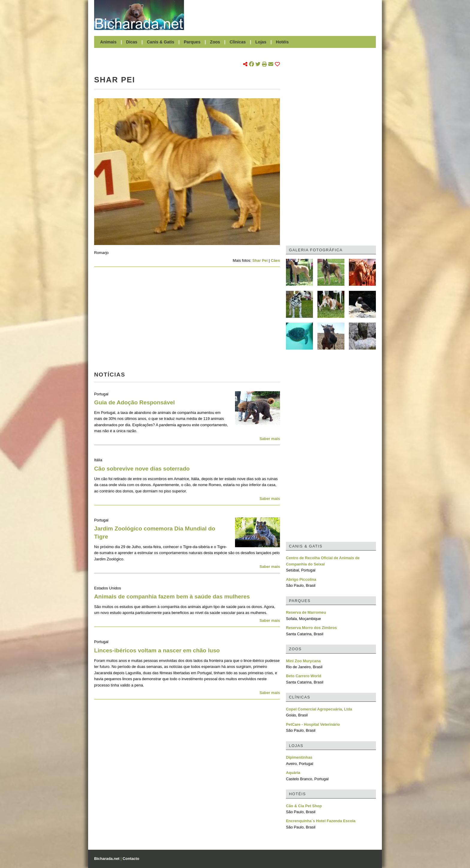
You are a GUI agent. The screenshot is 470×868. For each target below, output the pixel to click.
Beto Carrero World (304, 676)
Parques (192, 42)
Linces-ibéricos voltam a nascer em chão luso (157, 650)
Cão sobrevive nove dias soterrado (142, 469)
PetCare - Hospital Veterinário (313, 724)
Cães (275, 260)
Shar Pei (260, 260)
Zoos (215, 42)
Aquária (293, 773)
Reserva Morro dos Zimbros (311, 628)
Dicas (132, 42)
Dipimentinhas (299, 757)
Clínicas (238, 42)
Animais (108, 42)
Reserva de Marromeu (306, 612)
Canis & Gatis (161, 42)
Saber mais (270, 439)
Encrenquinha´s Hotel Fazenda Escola (321, 821)
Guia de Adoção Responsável (134, 402)
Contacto (131, 859)
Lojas (261, 42)
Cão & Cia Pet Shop (304, 806)
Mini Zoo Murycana (303, 661)
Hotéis (282, 42)
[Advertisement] (283, 15)
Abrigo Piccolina (301, 579)
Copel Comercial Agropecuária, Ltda (319, 709)
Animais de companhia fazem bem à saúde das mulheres (172, 596)
